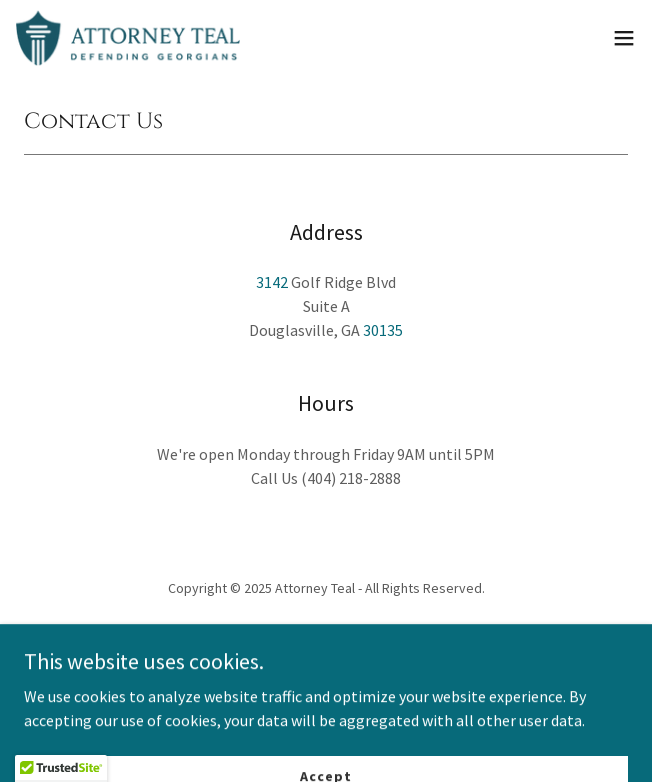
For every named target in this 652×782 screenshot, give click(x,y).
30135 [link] (383, 330)
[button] (624, 38)
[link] (128, 37)
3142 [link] (272, 282)
